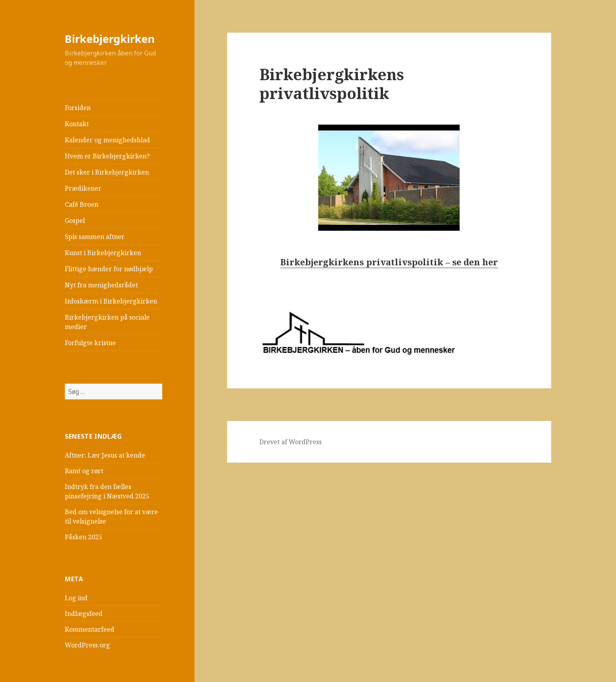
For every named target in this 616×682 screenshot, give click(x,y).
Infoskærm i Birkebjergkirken (111, 301)
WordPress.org (87, 645)
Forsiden (78, 108)
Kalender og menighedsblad (107, 140)
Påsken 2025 (83, 537)
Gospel (75, 221)
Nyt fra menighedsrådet (101, 285)
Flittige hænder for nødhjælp (109, 269)
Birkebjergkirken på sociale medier (107, 322)
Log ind (76, 598)
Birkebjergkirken (110, 39)
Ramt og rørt (84, 471)
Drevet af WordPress (291, 442)
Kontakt (77, 124)
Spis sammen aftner (95, 237)
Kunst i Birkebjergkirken (103, 253)
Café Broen (82, 204)
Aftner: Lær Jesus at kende (105, 455)
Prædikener (83, 188)
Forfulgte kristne (90, 343)
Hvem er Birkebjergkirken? (107, 156)
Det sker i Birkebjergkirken (107, 172)
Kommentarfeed (90, 629)
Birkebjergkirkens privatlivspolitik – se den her (389, 262)
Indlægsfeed (84, 614)
